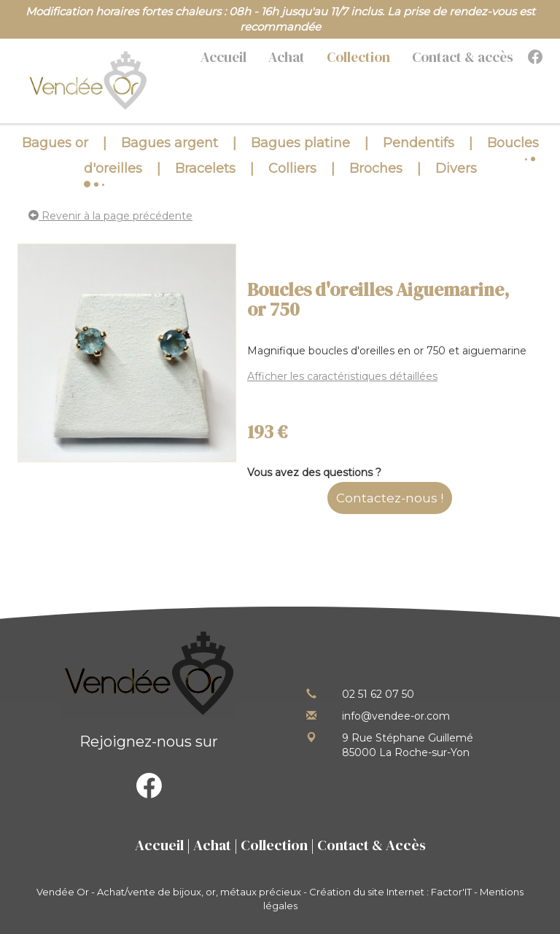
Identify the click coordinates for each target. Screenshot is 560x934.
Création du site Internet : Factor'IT (390, 892)
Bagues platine (300, 143)
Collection (358, 57)
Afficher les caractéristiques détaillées (342, 376)
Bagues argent (170, 143)
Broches (376, 168)
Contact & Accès (372, 845)
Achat (287, 57)
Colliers (292, 168)
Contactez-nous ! (390, 498)
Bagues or (55, 143)
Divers (456, 168)
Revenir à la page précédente (110, 216)
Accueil (223, 57)
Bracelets (205, 168)
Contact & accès (463, 57)
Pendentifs (419, 143)
